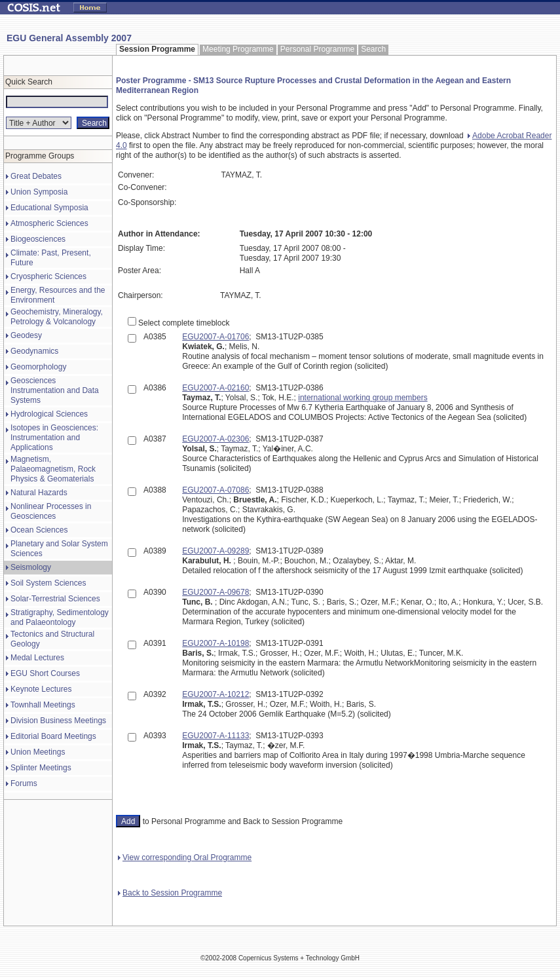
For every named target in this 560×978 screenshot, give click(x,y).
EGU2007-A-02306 (215, 439)
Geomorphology (38, 367)
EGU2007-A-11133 (215, 736)
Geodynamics (34, 351)
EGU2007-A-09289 (215, 551)
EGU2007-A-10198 (215, 643)
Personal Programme (317, 49)
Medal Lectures (37, 658)
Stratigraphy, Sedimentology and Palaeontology (60, 617)
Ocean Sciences (39, 530)
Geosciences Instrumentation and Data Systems (55, 390)
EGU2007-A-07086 (215, 490)
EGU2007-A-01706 (215, 337)
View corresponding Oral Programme (185, 857)
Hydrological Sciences (49, 414)
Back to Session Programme (170, 893)
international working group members (363, 398)
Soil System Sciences (48, 583)
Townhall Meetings (43, 705)
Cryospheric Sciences (48, 276)
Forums (24, 783)
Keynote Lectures (41, 689)
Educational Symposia (49, 208)
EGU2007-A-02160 (215, 388)
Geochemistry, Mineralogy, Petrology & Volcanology (57, 317)
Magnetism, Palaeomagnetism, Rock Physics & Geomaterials (53, 469)
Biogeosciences (38, 239)
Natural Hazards (39, 493)
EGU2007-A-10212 (215, 694)
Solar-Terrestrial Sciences (55, 599)
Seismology (31, 567)
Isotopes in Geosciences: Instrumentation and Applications (54, 438)
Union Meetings (38, 752)
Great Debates (36, 176)
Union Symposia (39, 192)
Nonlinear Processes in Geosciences (51, 511)
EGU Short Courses (45, 673)
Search (373, 49)
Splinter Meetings (41, 768)
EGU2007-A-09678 (215, 592)
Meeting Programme (238, 49)
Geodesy (26, 335)
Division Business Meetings (58, 721)
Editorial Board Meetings (53, 736)
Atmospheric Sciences (49, 223)
